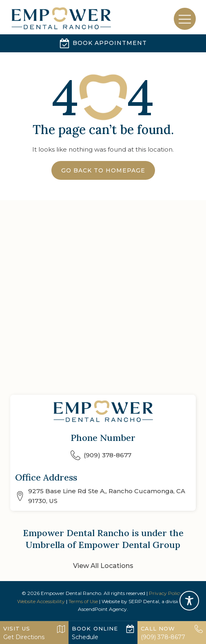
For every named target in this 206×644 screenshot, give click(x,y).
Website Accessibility (41, 601)
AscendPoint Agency (102, 609)
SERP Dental (144, 601)
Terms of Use (83, 601)
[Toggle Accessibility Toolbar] (189, 601)
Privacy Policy (166, 593)
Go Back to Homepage (103, 170)
